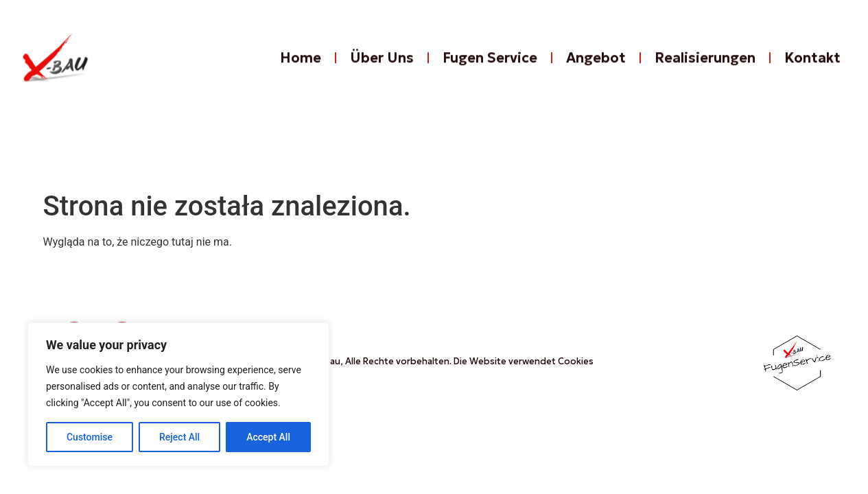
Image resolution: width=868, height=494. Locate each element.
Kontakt (812, 64)
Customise (90, 437)
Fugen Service (490, 64)
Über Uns (382, 64)
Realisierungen (705, 64)
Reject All (179, 437)
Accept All (268, 437)
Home (301, 64)
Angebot (596, 64)
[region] (178, 395)
